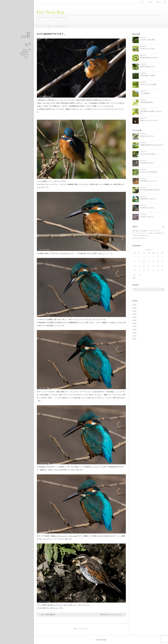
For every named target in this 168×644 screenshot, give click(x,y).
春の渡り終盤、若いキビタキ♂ (149, 57)
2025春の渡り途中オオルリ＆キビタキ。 (152, 145)
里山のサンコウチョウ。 (147, 136)
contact (150, 2)
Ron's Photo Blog (50, 12)
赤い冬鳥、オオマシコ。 (147, 217)
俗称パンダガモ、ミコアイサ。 (149, 120)
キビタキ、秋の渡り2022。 (148, 154)
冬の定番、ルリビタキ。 (147, 208)
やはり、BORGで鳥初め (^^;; (48, 615)
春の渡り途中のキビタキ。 (148, 66)
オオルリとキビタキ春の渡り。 (149, 172)
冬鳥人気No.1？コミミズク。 (149, 181)
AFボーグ (26, 49)
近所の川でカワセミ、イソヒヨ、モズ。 (111, 615)
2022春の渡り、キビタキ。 (148, 199)
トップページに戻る (82, 629)
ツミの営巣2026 (145, 93)
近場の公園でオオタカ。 (147, 163)
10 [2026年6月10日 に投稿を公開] (144, 261)
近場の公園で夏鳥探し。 (147, 102)
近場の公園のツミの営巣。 (148, 75)
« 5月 (134, 278)
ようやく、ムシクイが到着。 (149, 84)
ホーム (143, 2)
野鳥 (165, 2)
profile (158, 2)
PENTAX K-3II (24, 55)
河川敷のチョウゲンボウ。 (148, 48)
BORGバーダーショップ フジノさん (64, 536)
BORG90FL (25, 51)
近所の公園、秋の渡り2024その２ (150, 190)
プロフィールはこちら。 (139, 238)
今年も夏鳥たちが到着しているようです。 (151, 112)
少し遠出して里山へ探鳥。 (148, 40)
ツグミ (26, 58)
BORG (26, 44)
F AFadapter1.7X (24, 53)
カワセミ (26, 57)
